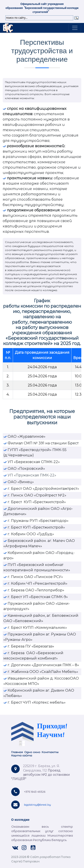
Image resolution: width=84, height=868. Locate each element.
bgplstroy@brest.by (37, 805)
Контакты (50, 752)
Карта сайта (22, 755)
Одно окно (32, 752)
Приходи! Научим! (52, 731)
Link (8, 28)
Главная (17, 752)
